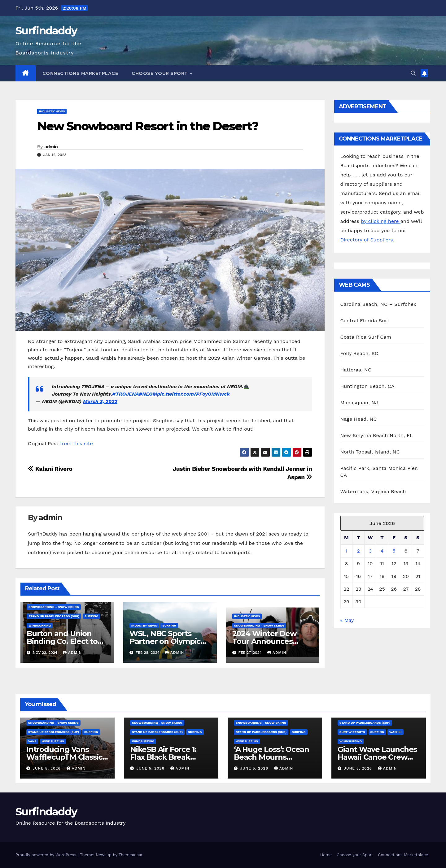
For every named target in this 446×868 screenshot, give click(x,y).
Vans (32, 741)
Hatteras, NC (356, 370)
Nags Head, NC (359, 419)
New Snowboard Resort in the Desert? (148, 126)
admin (51, 147)
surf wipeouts (352, 732)
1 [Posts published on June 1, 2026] (346, 551)
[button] (413, 73)
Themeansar (131, 855)
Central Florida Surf (365, 321)
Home (326, 855)
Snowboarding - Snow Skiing (54, 607)
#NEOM (148, 394)
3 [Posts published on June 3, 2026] (370, 551)
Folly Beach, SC (359, 353)
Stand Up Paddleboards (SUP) (54, 616)
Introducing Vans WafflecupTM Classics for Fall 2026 (66, 757)
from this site (77, 443)
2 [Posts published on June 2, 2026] (358, 551)
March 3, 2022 (100, 401)
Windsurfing (40, 625)
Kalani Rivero (50, 469)
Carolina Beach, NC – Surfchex (378, 304)
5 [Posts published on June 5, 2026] (394, 551)
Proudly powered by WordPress (47, 855)
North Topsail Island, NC (370, 452)
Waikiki (396, 732)
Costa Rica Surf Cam (366, 337)
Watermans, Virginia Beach (373, 491)
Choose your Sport (160, 73)
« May (347, 620)
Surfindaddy (46, 31)
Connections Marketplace (80, 73)
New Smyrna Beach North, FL (377, 435)
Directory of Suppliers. (367, 240)
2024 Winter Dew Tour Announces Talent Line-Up (264, 641)
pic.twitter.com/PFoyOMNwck (193, 394)
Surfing (91, 616)
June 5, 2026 (47, 768)
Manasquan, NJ (359, 403)
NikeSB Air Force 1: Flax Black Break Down (163, 757)
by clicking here (380, 221)
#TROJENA (125, 394)
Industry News (52, 111)
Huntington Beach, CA (367, 386)
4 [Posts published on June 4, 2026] (382, 551)
